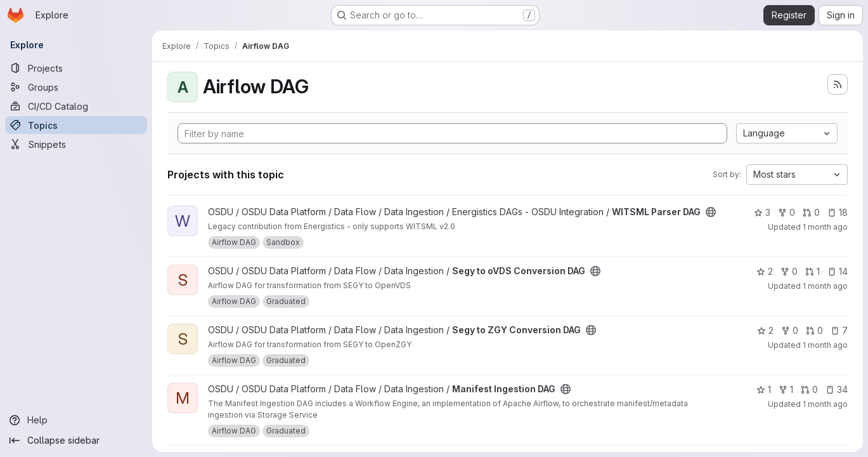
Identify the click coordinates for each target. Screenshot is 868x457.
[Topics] (76, 125)
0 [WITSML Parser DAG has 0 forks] (787, 212)
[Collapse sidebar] (76, 440)
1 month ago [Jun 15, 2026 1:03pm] (825, 227)
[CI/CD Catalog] (76, 106)
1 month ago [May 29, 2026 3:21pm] (825, 404)
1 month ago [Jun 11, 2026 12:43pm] (825, 286)
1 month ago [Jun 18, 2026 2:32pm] (825, 345)
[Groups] (76, 87)
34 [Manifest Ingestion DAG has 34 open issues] (837, 389)
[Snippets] (76, 144)
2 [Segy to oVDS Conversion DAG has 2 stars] (765, 271)
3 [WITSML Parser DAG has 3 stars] (762, 212)
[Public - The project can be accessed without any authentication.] (711, 212)
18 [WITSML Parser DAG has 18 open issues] (838, 212)
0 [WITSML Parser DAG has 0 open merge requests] (811, 212)
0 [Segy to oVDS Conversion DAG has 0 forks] (789, 271)
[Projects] (76, 68)
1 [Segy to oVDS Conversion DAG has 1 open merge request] (813, 271)
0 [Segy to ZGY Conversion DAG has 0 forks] (790, 330)
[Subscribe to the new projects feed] (838, 84)
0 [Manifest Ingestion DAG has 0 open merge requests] (809, 389)
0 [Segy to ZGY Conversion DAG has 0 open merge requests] (814, 330)
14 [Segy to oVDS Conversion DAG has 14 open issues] (838, 271)
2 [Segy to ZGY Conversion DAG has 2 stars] (765, 330)
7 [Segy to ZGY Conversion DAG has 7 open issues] (839, 330)
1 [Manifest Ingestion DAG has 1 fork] (786, 389)
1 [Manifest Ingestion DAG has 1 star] (764, 389)
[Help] (76, 420)
